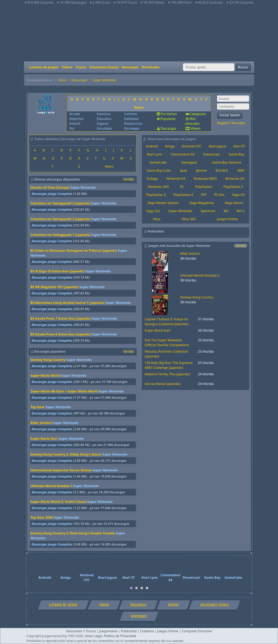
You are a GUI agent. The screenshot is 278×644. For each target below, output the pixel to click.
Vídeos (67, 67)
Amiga (170, 146)
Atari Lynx (154, 154)
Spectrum (208, 211)
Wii (226, 211)
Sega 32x (153, 211)
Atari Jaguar (218, 146)
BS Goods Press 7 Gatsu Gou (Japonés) (61, 318)
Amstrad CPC (192, 146)
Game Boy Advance (227, 162)
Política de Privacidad (120, 636)
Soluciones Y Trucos (81, 631)
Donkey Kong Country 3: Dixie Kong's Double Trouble (73, 533)
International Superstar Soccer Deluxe (61, 470)
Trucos (81, 67)
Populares (168, 119)
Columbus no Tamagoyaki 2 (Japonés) (60, 219)
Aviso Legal (93, 636)
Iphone (201, 170)
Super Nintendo (104, 80)
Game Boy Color (159, 170)
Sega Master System (163, 203)
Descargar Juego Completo (52, 194)
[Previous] (31, 571)
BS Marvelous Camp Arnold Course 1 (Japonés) (68, 303)
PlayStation (204, 187)
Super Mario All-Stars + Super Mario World (64, 391)
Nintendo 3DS (158, 187)
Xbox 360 (189, 219)
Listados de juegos (44, 67)
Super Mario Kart (44, 439)
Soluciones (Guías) (104, 67)
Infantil (75, 124)
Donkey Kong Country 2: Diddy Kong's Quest (66, 454)
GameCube (158, 162)
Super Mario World (45, 375)
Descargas (130, 67)
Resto (139, 107)
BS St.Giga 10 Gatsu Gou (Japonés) (58, 271)
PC (182, 187)
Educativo (104, 119)
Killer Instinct (41, 423)
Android (152, 146)
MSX (241, 170)
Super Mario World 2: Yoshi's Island (59, 502)
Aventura (104, 114)
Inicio (62, 80)
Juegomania (108, 631)
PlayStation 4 (183, 195)
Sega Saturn (234, 203)
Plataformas (133, 124)
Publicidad (129, 631)
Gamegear (189, 162)
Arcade (75, 114)
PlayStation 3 (156, 195)
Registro (223, 123)
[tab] (131, 588)
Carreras (131, 114)
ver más (129, 179)
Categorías (198, 114)
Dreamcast (211, 154)
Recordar (238, 123)
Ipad (184, 170)
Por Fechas (169, 114)
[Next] (247, 571)
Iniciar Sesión (230, 115)
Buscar (243, 67)
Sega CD (239, 195)
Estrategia (132, 128)
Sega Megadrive (202, 203)
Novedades (151, 67)
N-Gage (152, 179)
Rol (72, 128)
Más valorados (192, 121)
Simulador (104, 128)
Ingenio (103, 124)
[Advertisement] (139, 33)
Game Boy (237, 154)
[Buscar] (209, 67)
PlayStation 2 (233, 187)
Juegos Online (227, 219)
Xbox (157, 219)
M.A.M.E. (222, 170)
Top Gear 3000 (42, 517)
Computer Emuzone (197, 631)
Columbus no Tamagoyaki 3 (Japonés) (60, 203)
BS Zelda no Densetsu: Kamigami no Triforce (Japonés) (74, 251)
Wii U (241, 211)
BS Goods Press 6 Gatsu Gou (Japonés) (61, 334)
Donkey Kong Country (48, 360)
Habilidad (131, 119)
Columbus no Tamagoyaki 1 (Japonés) (60, 235)
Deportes (76, 119)
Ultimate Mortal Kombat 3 (51, 486)
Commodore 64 (183, 154)
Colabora (147, 631)
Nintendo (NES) (205, 179)
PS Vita (219, 195)
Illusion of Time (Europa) (50, 187)
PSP (204, 195)
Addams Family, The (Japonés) (167, 374)
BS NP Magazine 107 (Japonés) (55, 287)
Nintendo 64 (176, 179)
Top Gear (38, 407)
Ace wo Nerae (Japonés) (163, 384)
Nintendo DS (235, 179)
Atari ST (239, 146)
